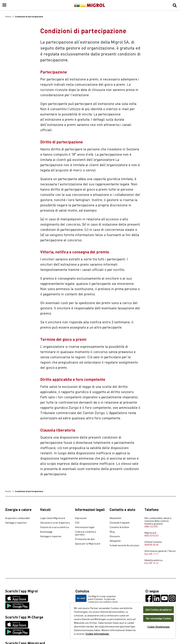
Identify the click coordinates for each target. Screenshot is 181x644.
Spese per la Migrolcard (88, 544)
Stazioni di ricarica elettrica (55, 527)
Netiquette (115, 541)
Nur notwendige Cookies (159, 618)
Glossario (115, 536)
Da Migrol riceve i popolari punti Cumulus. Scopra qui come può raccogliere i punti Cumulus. (97, 600)
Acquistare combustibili (18, 518)
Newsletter (116, 518)
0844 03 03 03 (151, 535)
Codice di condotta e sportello (86, 533)
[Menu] (4, 5)
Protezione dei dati (85, 539)
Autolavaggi (46, 532)
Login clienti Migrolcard (53, 518)
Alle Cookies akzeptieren (158, 610)
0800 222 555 (151, 526)
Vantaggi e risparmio (16, 523)
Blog (112, 532)
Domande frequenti (120, 523)
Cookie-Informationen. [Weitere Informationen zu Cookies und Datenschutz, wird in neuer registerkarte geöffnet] (97, 634)
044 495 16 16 (151, 563)
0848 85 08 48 (151, 545)
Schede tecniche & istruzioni (124, 545)
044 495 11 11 (151, 554)
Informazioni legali (85, 527)
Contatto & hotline (119, 527)
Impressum (81, 518)
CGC (77, 523)
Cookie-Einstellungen (159, 627)
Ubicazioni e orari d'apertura (55, 523)
